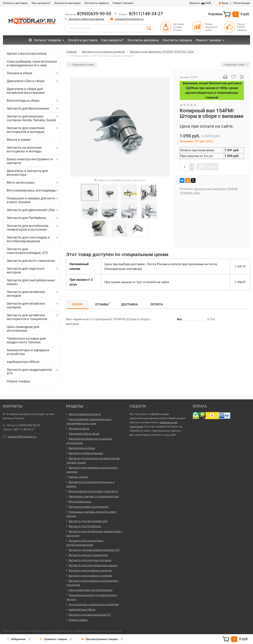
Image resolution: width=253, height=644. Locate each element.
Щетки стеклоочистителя (27, 54)
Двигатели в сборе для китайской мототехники (26, 91)
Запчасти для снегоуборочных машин (31, 282)
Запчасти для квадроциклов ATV (29, 371)
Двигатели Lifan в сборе (26, 81)
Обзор (77, 304)
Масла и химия (19, 140)
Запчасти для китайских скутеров (26, 305)
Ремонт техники (123, 3)
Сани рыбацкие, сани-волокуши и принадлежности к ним (32, 63)
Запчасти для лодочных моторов (25, 270)
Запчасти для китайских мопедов (26, 294)
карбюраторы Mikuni (23, 362)
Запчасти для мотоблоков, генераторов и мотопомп (28, 228)
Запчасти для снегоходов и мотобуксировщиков (28, 239)
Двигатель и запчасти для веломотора (27, 173)
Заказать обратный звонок (86, 19)
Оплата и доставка (15, 3)
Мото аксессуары (21, 182)
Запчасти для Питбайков (26, 218)
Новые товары (18, 381)
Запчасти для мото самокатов (31, 261)
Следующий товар (235, 65)
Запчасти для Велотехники (28, 108)
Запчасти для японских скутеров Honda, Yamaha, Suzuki (31, 118)
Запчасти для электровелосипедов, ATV (27, 251)
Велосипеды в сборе (23, 100)
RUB (200, 3)
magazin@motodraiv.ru (129, 19)
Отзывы (103, 304)
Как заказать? (41, 3)
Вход (223, 3)
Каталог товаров (45, 40)
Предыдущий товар (82, 65)
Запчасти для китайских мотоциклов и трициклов (27, 317)
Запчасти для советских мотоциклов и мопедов (26, 130)
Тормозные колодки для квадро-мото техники (26, 340)
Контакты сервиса (97, 3)
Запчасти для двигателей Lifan (31, 210)
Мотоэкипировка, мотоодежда (31, 190)
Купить (211, 167)
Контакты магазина (68, 3)
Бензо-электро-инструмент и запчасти (30, 161)
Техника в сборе (19, 73)
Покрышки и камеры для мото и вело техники (31, 200)
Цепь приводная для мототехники (23, 329)
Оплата (157, 304)
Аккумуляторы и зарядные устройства (28, 352)
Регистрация (242, 3)
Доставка (129, 304)
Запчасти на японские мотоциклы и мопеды (24, 149)
